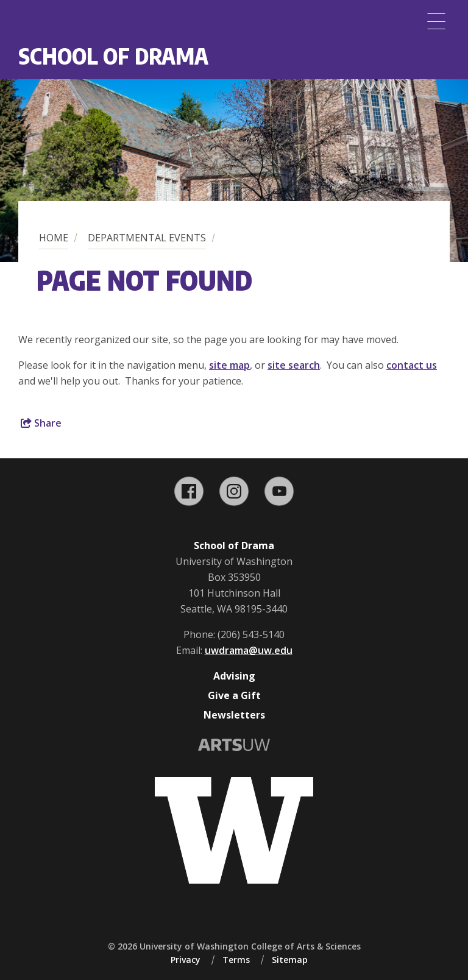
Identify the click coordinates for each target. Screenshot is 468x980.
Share (41, 423)
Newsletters (234, 715)
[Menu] (436, 21)
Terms (236, 960)
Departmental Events (147, 238)
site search (294, 365)
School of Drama (113, 56)
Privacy (186, 960)
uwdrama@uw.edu (249, 650)
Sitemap (290, 960)
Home (54, 238)
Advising (234, 676)
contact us (412, 365)
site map (229, 365)
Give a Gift (234, 695)
